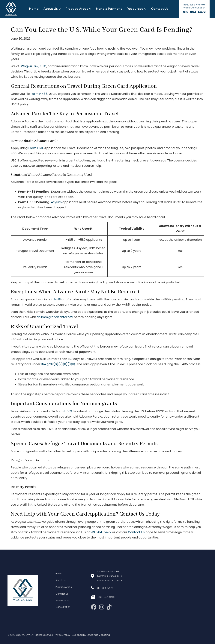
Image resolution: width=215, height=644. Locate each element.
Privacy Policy (62, 635)
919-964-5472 (194, 12)
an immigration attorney (55, 317)
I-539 (68, 411)
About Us (51, 9)
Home (34, 9)
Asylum (56, 202)
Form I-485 (39, 94)
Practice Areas (77, 9)
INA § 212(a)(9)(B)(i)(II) (58, 364)
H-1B (57, 299)
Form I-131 (36, 148)
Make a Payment (109, 9)
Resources (135, 9)
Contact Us (160, 9)
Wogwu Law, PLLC (34, 66)
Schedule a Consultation (63, 604)
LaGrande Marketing (98, 635)
